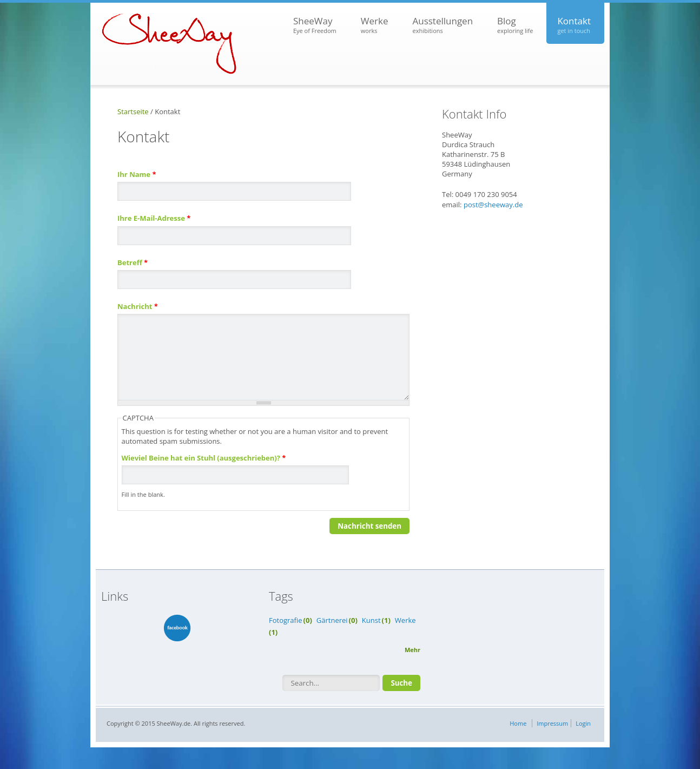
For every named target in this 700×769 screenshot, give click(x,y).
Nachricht (138, 306)
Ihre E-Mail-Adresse (154, 218)
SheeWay (315, 25)
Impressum (552, 723)
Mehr (412, 650)
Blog (515, 25)
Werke (375, 25)
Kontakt (574, 25)
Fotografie (286, 620)
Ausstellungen (443, 25)
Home (518, 723)
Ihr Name (137, 174)
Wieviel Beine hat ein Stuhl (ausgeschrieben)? (204, 458)
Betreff (133, 262)
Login (583, 723)
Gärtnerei (332, 620)
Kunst (371, 620)
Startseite (133, 111)
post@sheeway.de (493, 205)
